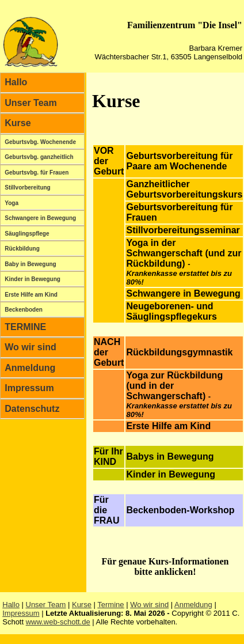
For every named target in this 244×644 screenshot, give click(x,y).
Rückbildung (22, 249)
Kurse (18, 123)
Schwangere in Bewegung (40, 218)
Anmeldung (30, 368)
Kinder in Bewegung (33, 279)
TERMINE (25, 327)
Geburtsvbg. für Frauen (37, 173)
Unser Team (30, 103)
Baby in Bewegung (30, 264)
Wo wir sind (30, 347)
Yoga (12, 203)
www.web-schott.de (58, 622)
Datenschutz (32, 409)
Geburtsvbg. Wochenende (40, 142)
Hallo (16, 82)
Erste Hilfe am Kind (31, 295)
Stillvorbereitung (27, 187)
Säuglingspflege (27, 234)
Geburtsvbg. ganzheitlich (39, 157)
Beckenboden (24, 310)
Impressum (29, 388)
